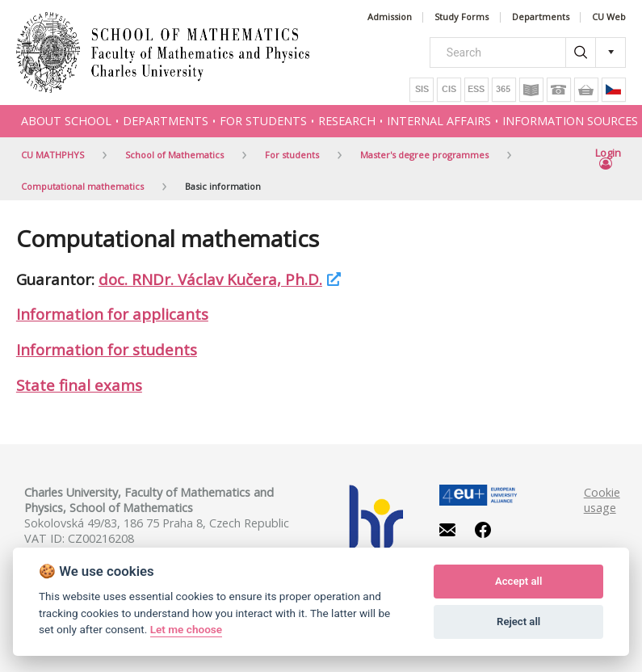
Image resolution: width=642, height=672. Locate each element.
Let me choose (186, 629)
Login (608, 159)
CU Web (609, 17)
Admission (390, 17)
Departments (541, 17)
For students (263, 121)
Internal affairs (439, 121)
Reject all (518, 622)
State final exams (79, 385)
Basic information (223, 186)
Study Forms (462, 17)
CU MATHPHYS (52, 155)
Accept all (518, 581)
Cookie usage (602, 500)
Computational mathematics (82, 186)
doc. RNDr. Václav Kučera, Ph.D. (210, 279)
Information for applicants (112, 314)
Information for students (107, 349)
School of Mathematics (174, 155)
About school (66, 121)
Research (347, 121)
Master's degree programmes (424, 155)
